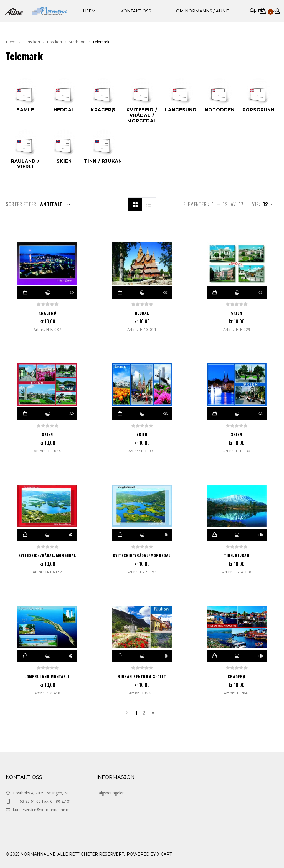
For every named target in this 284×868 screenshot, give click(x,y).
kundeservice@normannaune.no (42, 810)
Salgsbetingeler (110, 793)
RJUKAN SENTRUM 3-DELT (142, 676)
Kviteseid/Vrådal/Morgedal (47, 555)
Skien (237, 313)
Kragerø (47, 313)
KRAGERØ (237, 676)
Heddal (142, 313)
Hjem (11, 42)
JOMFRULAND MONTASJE (47, 676)
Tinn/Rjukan (237, 555)
